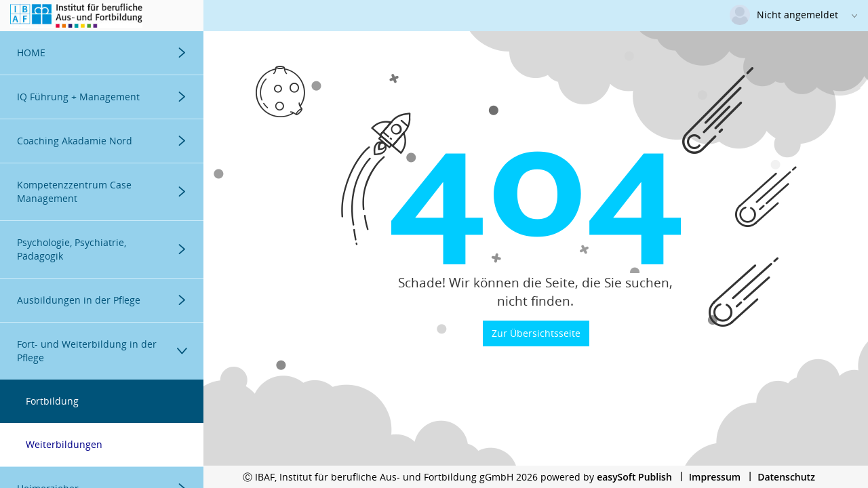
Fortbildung (52, 401)
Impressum (715, 477)
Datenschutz (786, 477)
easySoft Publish (634, 477)
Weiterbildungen (64, 444)
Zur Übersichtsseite (536, 333)
